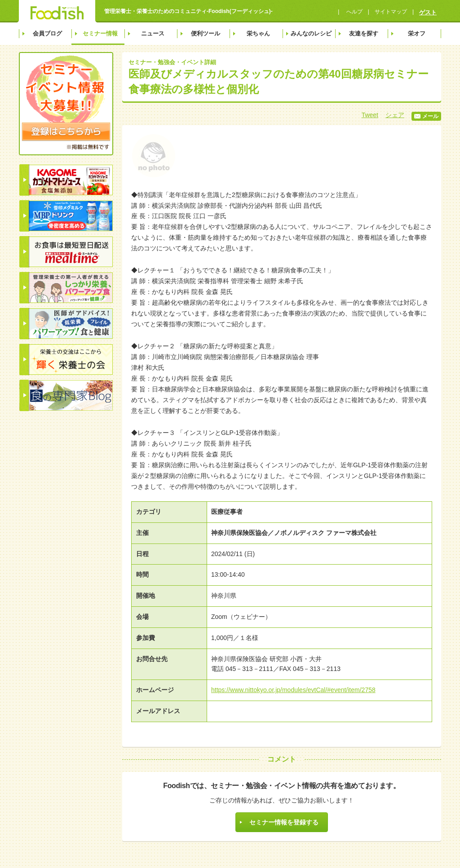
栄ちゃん (258, 33)
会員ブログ (47, 33)
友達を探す (364, 33)
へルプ (353, 12)
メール (426, 116)
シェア (395, 115)
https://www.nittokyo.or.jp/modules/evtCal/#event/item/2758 (293, 690)
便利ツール (206, 33)
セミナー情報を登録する (284, 822)
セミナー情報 (100, 33)
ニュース (153, 33)
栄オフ (417, 33)
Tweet (370, 115)
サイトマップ (391, 12)
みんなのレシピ (311, 33)
